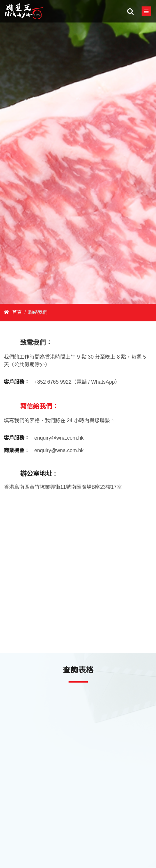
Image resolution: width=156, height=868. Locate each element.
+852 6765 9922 (53, 382)
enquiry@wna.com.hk (59, 438)
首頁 (13, 312)
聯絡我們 (38, 312)
